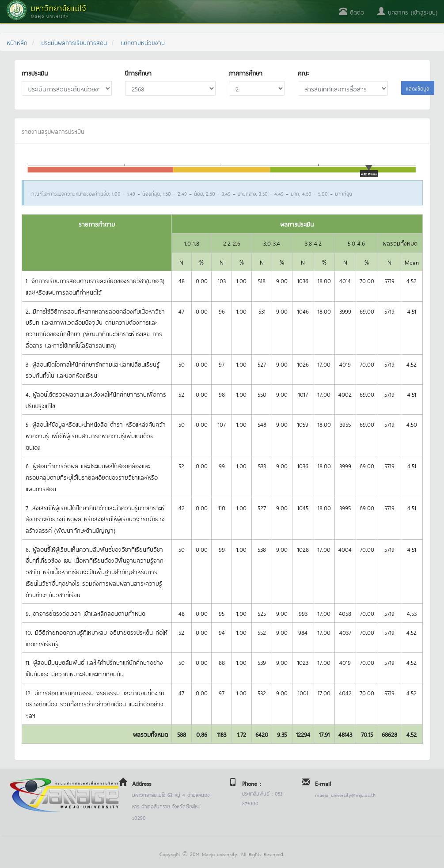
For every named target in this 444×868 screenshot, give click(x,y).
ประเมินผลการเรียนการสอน (74, 42)
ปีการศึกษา (138, 73)
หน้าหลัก (17, 42)
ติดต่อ (352, 12)
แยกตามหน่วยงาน (143, 42)
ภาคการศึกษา (246, 73)
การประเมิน (35, 73)
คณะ (303, 73)
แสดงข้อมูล (418, 88)
